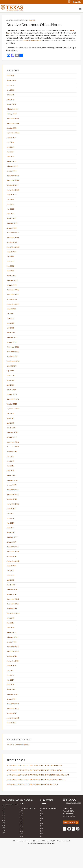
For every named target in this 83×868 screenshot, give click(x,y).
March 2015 (12, 645)
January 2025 (12, 115)
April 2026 (11, 76)
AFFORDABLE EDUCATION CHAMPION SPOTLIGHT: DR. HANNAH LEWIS (38, 785)
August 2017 (12, 519)
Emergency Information (24, 861)
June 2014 (11, 689)
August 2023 (12, 198)
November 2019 (14, 407)
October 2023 (13, 188)
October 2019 (13, 412)
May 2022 (11, 271)
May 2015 (11, 636)
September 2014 (14, 674)
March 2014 (12, 704)
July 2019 (11, 422)
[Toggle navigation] (80, 9)
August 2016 (12, 577)
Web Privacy (59, 861)
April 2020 (11, 392)
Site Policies (37, 861)
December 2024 (14, 120)
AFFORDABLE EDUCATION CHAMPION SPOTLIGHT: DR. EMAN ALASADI (38, 780)
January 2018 (12, 494)
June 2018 (11, 470)
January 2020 (12, 402)
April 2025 (11, 101)
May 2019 (11, 426)
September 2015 (14, 626)
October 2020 (13, 363)
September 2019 (14, 417)
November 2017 (14, 504)
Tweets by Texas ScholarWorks (19, 760)
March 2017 (12, 543)
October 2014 (13, 670)
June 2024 (11, 149)
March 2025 (12, 105)
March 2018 (12, 485)
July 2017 (11, 524)
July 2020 (11, 378)
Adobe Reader (69, 861)
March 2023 (12, 222)
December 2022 (14, 237)
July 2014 (11, 684)
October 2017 (13, 509)
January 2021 (12, 349)
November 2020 (14, 358)
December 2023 (14, 178)
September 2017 (14, 514)
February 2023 (13, 227)
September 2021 (14, 310)
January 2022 (12, 290)
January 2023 (12, 232)
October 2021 (13, 305)
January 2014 (12, 713)
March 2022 (12, 280)
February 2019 (13, 441)
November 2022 (14, 242)
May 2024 (11, 154)
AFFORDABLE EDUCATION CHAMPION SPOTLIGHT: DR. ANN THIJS (36, 802)
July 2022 (11, 261)
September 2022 (14, 251)
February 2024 (13, 169)
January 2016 (12, 606)
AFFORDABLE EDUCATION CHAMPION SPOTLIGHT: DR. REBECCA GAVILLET (40, 798)
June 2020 (11, 383)
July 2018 (11, 465)
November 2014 (14, 665)
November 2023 (14, 183)
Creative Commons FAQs (33, 41)
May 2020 (11, 387)
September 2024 (14, 135)
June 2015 (11, 631)
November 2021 (14, 300)
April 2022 (11, 276)
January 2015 (12, 655)
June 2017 (11, 529)
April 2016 (11, 592)
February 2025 (13, 110)
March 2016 (12, 597)
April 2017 (11, 538)
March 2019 (12, 436)
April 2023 (11, 217)
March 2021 (12, 339)
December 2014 (14, 660)
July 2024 (11, 144)
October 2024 (13, 130)
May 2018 (11, 475)
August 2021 (12, 315)
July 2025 (11, 86)
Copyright (32, 21)
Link (3, 828)
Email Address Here (70, 834)
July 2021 (11, 319)
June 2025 (11, 91)
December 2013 (14, 718)
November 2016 (14, 563)
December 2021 (14, 295)
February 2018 (13, 490)
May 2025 (11, 96)
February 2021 (13, 344)
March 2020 (12, 397)
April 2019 (11, 431)
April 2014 (11, 699)
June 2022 (11, 266)
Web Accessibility (48, 861)
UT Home (13, 861)
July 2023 (11, 203)
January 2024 (12, 173)
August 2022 (12, 256)
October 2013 (13, 728)
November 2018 (14, 456)
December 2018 (14, 451)
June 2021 (11, 324)
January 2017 (12, 553)
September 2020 (14, 368)
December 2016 (14, 558)
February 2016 (13, 601)
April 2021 (11, 334)
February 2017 (13, 548)
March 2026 (12, 81)
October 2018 (13, 460)
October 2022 (13, 246)
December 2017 (14, 499)
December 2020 (14, 353)
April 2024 (11, 159)
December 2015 (14, 611)
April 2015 (11, 640)
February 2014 (13, 708)
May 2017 (11, 533)
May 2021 (11, 329)
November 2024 (14, 125)
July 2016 (11, 582)
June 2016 (11, 587)
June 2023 (11, 208)
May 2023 (11, 212)
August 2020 (12, 373)
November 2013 (14, 723)
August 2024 (12, 139)
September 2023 (14, 193)
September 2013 (14, 733)
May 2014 (11, 694)
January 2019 (12, 446)
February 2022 (13, 285)
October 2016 (13, 567)
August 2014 (12, 679)
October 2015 (13, 621)
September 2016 (14, 572)
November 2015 (14, 616)
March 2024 (12, 164)
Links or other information (7, 824)
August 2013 (12, 738)
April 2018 (11, 480)
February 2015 (13, 650)
